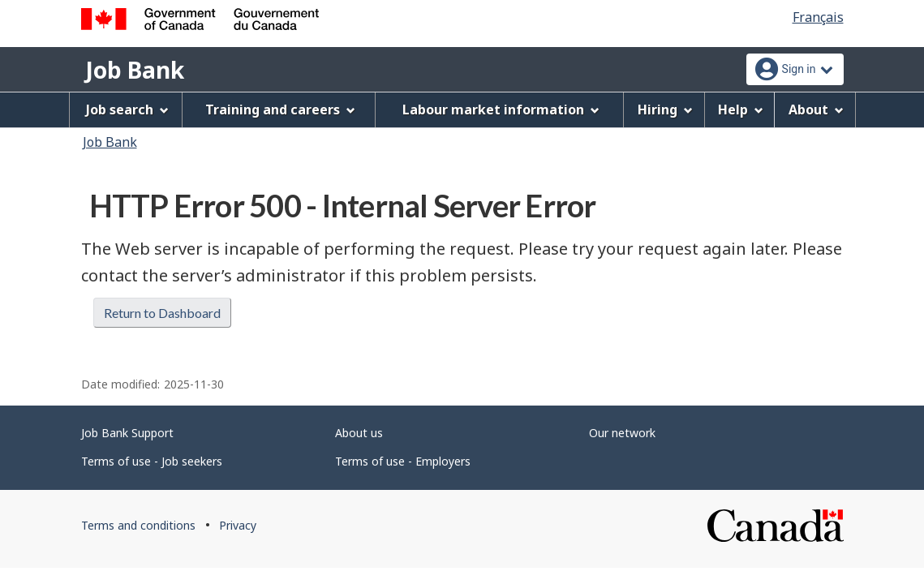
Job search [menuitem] (127, 109)
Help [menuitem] (741, 109)
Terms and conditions (138, 525)
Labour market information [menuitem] (501, 109)
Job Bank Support (127, 433)
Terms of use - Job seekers (152, 461)
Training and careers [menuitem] (280, 109)
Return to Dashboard (162, 313)
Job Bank (135, 70)
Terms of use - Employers (403, 461)
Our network (622, 433)
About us (359, 433)
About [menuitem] (816, 109)
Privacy (238, 525)
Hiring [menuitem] (665, 109)
